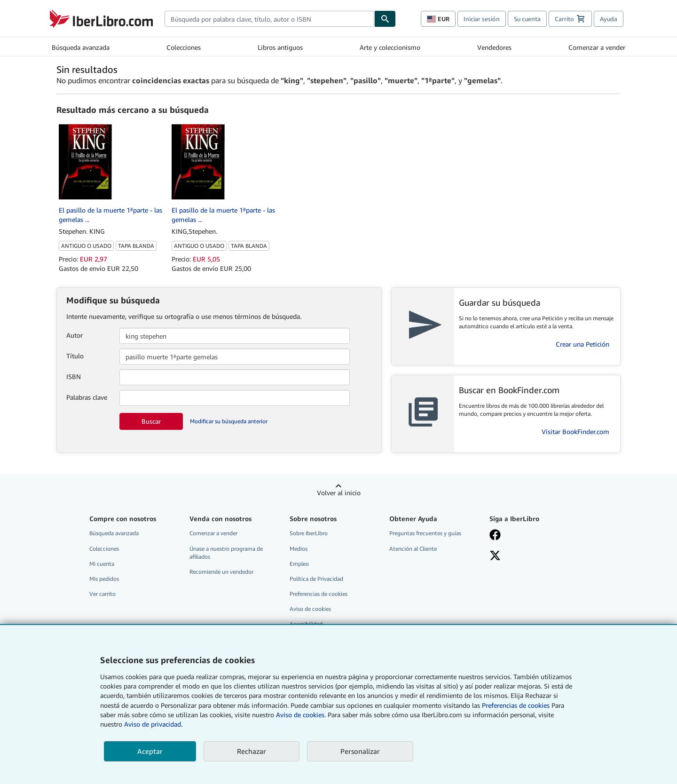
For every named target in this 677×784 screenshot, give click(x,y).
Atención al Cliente (413, 549)
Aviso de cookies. (301, 715)
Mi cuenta (102, 564)
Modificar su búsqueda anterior (229, 421)
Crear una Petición (583, 344)
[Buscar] (385, 19)
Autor (75, 335)
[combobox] (269, 19)
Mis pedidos (104, 579)
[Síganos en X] (533, 556)
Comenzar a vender (597, 47)
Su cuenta (527, 19)
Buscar (151, 421)
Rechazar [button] (252, 751)
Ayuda (609, 19)
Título (75, 356)
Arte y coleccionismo (390, 47)
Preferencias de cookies (516, 705)
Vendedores (494, 47)
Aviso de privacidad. (153, 724)
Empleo (299, 564)
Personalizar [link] (360, 751)
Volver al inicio (339, 493)
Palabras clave (87, 397)
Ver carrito (102, 594)
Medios (299, 549)
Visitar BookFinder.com (575, 432)
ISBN (74, 376)
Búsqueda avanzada (81, 47)
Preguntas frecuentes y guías (425, 533)
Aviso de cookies (310, 609)
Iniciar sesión (482, 19)
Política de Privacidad (316, 579)
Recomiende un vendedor (221, 572)
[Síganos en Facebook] (533, 536)
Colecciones (184, 47)
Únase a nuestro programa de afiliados (226, 553)
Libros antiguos (280, 47)
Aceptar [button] (150, 751)
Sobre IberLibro (309, 533)
